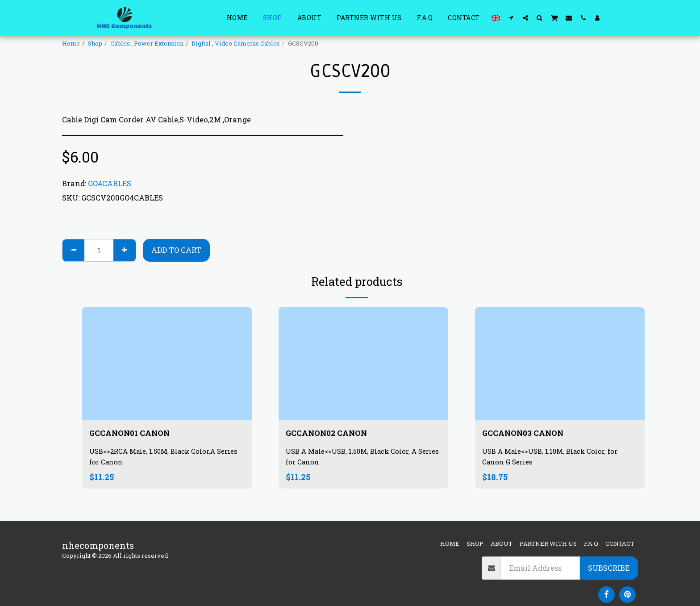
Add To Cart (176, 250)
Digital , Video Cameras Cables (236, 43)
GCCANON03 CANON (529, 434)
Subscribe (609, 568)
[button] (511, 18)
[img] (167, 364)
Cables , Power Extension (147, 43)
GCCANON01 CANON (136, 434)
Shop (95, 43)
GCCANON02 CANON (333, 434)
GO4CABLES (110, 183)
